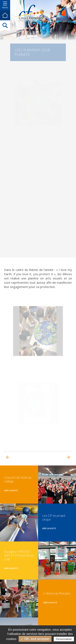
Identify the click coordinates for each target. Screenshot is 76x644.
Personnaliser (64, 639)
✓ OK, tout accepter (35, 639)
